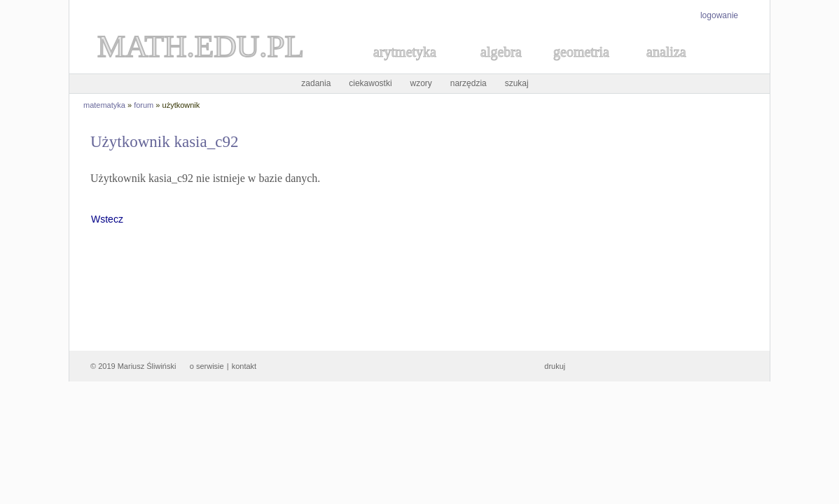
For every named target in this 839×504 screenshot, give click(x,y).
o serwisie (207, 366)
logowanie (719, 15)
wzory (421, 83)
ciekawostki (370, 83)
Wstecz (107, 219)
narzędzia (469, 83)
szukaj (517, 83)
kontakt (244, 366)
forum (144, 105)
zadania (316, 83)
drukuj (555, 366)
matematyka (104, 105)
